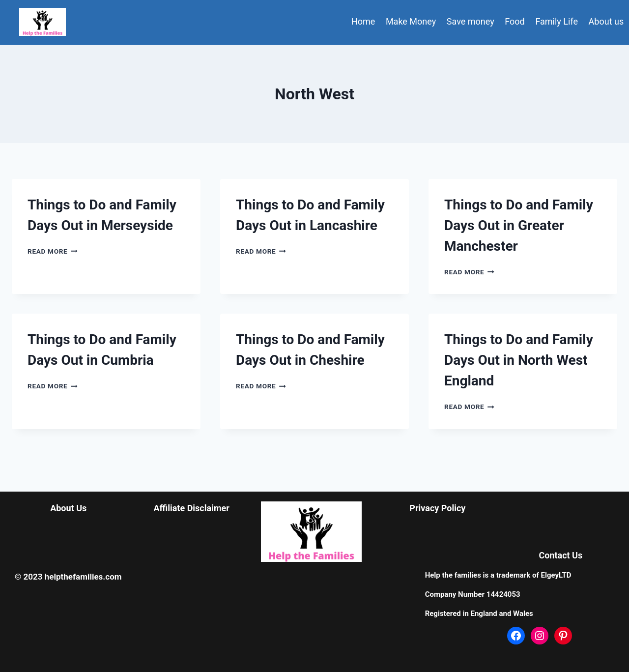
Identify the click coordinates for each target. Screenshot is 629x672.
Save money (471, 21)
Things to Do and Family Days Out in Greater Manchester (519, 225)
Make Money (411, 21)
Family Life (557, 21)
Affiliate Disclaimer (191, 508)
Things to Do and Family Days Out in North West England (519, 360)
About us (606, 21)
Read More (53, 251)
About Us (68, 508)
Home (363, 21)
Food (515, 21)
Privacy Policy (437, 508)
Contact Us (560, 555)
